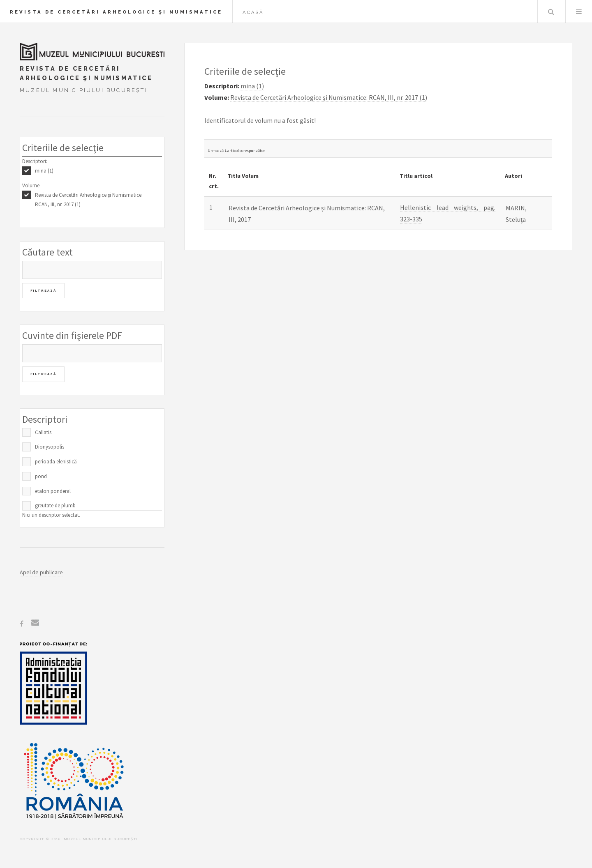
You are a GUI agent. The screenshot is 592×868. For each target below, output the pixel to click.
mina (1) (44, 171)
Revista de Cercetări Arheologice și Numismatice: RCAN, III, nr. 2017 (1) (89, 200)
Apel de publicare (41, 572)
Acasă (253, 12)
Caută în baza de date (551, 12)
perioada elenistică (56, 462)
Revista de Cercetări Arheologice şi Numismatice (116, 12)
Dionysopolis (50, 447)
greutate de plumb (55, 505)
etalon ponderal (53, 491)
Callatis (43, 432)
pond (41, 476)
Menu (579, 12)
